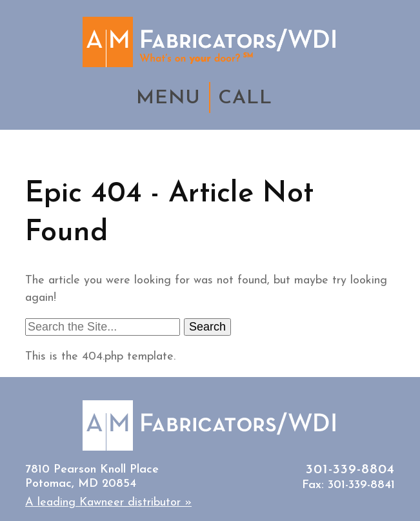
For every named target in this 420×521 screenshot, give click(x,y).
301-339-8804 (350, 470)
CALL (245, 98)
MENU (168, 98)
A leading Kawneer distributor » (108, 503)
